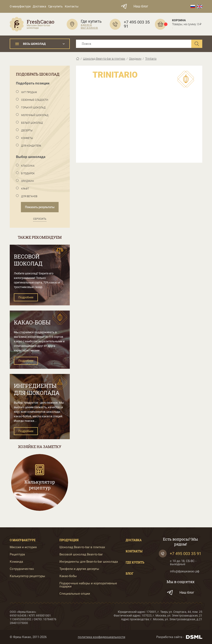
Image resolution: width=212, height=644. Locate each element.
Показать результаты (40, 207)
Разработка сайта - (179, 637)
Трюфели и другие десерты (79, 569)
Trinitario (151, 59)
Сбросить (40, 219)
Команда (16, 562)
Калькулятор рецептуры (27, 576)
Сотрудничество (22, 569)
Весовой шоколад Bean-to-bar (81, 554)
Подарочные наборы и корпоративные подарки (88, 585)
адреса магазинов (89, 26)
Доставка (39, 6)
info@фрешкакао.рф (185, 571)
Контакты (72, 6)
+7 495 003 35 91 (180, 554)
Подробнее (26, 297)
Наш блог (141, 6)
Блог (129, 574)
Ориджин (135, 59)
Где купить (55, 6)
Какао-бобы (68, 576)
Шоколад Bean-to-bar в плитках (104, 59)
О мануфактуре (20, 6)
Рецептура (17, 554)
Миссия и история (23, 547)
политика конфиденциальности (102, 637)
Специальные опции (75, 594)
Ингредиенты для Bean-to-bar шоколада (89, 562)
